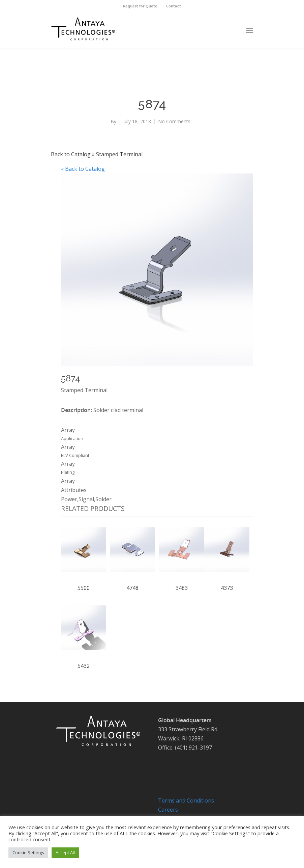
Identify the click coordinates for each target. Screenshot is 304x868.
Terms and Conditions (186, 801)
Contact (174, 6)
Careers (168, 810)
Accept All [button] (65, 852)
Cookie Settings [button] (28, 852)
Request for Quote (140, 6)
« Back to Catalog (83, 169)
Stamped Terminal (119, 154)
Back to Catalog (71, 154)
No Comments (174, 121)
